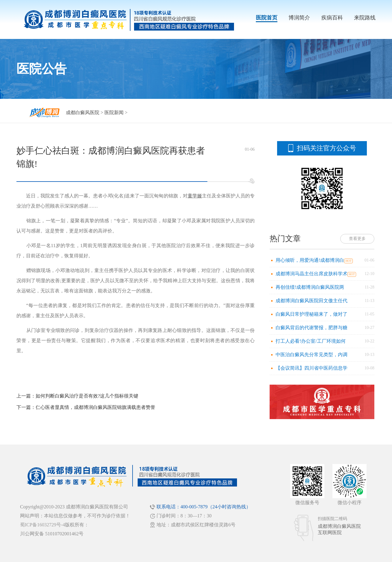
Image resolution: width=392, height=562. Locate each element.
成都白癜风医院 (83, 112)
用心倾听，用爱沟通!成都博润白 (310, 260)
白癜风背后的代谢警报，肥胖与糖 (312, 328)
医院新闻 (114, 112)
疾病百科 (332, 18)
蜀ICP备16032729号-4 (42, 525)
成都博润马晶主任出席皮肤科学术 (312, 274)
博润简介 (299, 18)
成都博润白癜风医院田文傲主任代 (312, 301)
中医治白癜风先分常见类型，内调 (312, 355)
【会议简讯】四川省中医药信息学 (312, 368)
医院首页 (267, 18)
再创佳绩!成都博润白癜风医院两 (310, 287)
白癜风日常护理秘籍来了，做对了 (312, 314)
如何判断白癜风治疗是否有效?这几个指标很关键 (87, 396)
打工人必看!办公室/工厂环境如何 (311, 341)
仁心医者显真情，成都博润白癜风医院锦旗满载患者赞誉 (95, 407)
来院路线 (365, 18)
